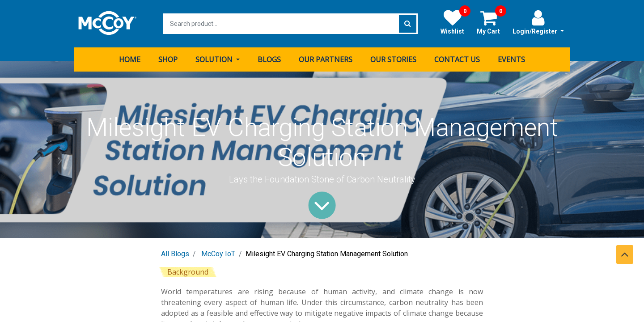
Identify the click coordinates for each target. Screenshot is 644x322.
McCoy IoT (218, 254)
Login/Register (538, 22)
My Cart (491, 22)
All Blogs (175, 254)
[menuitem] (130, 59)
